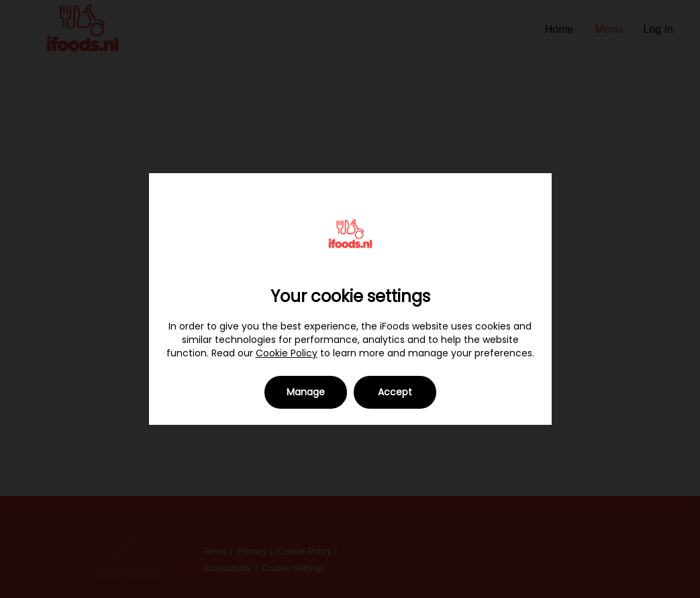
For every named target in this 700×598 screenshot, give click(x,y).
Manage (306, 392)
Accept (395, 392)
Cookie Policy (287, 353)
